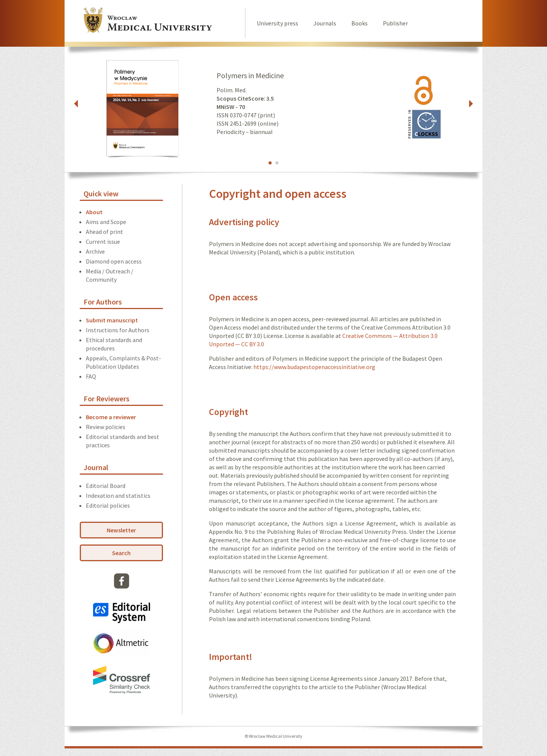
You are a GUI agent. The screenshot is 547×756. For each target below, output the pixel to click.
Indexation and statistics (118, 496)
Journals (325, 23)
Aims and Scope (106, 222)
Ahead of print (104, 232)
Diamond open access (114, 261)
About (94, 212)
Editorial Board (106, 486)
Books (360, 23)
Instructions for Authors (118, 330)
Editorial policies (108, 505)
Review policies (106, 427)
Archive (95, 251)
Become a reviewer (111, 417)
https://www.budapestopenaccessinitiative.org (314, 367)
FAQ (91, 376)
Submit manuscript (112, 320)
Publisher (395, 23)
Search (121, 553)
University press (277, 23)
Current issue (103, 241)
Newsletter (121, 530)
